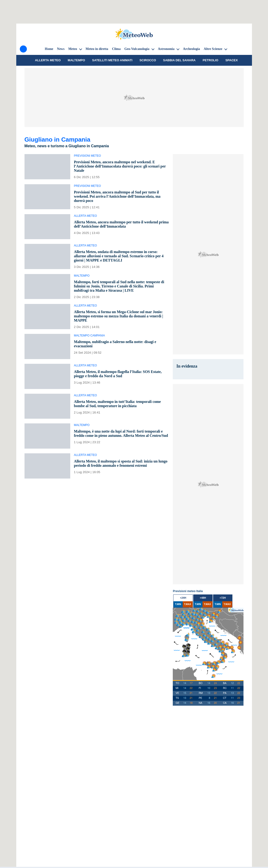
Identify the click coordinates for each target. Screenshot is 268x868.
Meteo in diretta (97, 49)
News (61, 49)
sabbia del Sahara (179, 60)
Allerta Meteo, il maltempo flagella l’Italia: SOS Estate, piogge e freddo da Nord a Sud (118, 374)
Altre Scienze (213, 49)
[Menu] (23, 49)
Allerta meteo (48, 60)
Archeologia (191, 49)
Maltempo (76, 60)
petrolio (210, 60)
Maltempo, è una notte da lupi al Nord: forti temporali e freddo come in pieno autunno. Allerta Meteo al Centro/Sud (121, 433)
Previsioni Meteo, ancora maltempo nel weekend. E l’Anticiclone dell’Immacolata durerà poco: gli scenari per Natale (120, 166)
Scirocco (148, 60)
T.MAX (188, 604)
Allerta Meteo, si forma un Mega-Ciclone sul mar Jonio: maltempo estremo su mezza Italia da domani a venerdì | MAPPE (118, 316)
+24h (183, 598)
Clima (116, 49)
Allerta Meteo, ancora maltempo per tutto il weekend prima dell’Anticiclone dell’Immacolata (121, 224)
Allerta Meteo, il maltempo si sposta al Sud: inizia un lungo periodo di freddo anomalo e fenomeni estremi (121, 463)
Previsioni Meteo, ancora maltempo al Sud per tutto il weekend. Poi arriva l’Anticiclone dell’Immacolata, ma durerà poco (117, 196)
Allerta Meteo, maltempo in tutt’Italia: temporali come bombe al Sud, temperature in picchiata (117, 404)
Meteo (73, 49)
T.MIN (178, 604)
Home (49, 49)
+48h (203, 598)
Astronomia (166, 49)
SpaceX (232, 60)
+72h (223, 598)
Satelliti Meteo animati (112, 60)
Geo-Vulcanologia (137, 49)
